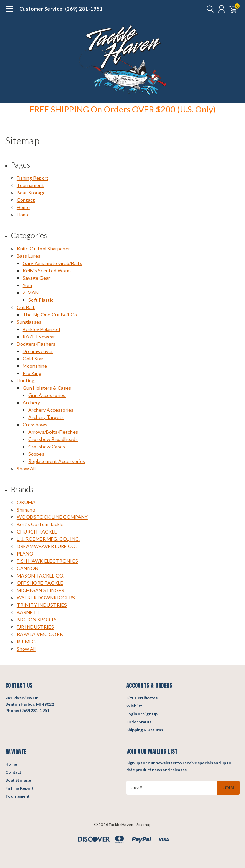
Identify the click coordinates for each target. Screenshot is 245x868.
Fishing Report (33, 178)
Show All (26, 468)
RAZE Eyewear (39, 336)
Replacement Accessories (57, 461)
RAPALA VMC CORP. (40, 634)
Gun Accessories (47, 395)
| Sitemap (143, 825)
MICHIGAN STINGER (41, 590)
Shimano (26, 510)
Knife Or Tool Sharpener (43, 248)
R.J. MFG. (27, 642)
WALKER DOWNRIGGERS (46, 598)
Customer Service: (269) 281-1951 (61, 9)
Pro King (32, 373)
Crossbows (35, 424)
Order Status (139, 722)
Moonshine (35, 366)
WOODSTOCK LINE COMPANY (52, 517)
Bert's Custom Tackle (40, 524)
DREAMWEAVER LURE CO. (47, 546)
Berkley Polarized (41, 329)
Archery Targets (46, 417)
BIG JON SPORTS (37, 620)
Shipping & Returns (145, 730)
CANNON (28, 568)
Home (23, 207)
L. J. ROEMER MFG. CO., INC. (48, 539)
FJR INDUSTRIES (35, 627)
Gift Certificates (142, 698)
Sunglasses (29, 322)
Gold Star (33, 358)
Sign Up (150, 714)
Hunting (26, 380)
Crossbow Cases (47, 446)
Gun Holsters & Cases (47, 388)
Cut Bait (26, 307)
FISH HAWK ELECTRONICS (47, 561)
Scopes (36, 454)
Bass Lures (29, 256)
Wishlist (134, 706)
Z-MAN (31, 292)
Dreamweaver (38, 351)
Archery (31, 402)
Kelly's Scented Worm (47, 270)
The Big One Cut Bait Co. (50, 314)
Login (132, 714)
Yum (27, 285)
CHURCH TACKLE (37, 532)
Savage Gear (36, 278)
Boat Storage (31, 193)
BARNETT (28, 612)
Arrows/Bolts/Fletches (53, 432)
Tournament (30, 185)
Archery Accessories (51, 410)
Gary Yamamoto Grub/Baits (52, 263)
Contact (26, 200)
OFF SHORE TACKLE (40, 583)
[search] (208, 9)
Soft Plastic (41, 300)
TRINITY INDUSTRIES (42, 605)
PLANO (25, 554)
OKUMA (26, 502)
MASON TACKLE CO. (41, 576)
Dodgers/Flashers (36, 344)
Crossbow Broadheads (53, 439)
